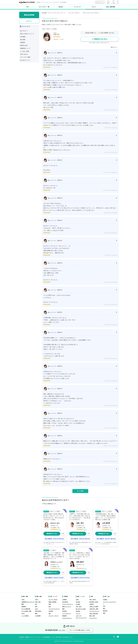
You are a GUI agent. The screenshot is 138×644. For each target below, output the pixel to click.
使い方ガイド (24, 31)
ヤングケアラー (93, 618)
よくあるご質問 (25, 51)
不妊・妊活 (79, 607)
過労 (50, 613)
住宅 (104, 606)
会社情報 (22, 637)
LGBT (77, 600)
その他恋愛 (38, 616)
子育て (23, 600)
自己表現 (64, 611)
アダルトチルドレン (67, 618)
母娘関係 (24, 607)
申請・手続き (93, 600)
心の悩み (78, 604)
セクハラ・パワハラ (54, 616)
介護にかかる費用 (94, 607)
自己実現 (51, 611)
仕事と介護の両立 (94, 613)
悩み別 (61, 7)
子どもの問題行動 (26, 609)
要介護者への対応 (94, 602)
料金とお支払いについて (27, 34)
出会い (37, 609)
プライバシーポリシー (36, 637)
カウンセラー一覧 (44, 7)
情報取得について (25, 48)
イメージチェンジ (67, 613)
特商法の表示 (24, 45)
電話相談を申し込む (52, 534)
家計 (104, 609)
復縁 (36, 613)
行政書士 (105, 600)
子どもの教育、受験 (26, 611)
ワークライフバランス (54, 609)
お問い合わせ (24, 54)
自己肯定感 (65, 602)
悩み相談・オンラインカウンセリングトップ (54, 13)
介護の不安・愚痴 (94, 609)
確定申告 (105, 611)
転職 (50, 604)
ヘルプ (53, 637)
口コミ (94, 8)
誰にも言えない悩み (81, 609)
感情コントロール (67, 607)
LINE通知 (23, 37)
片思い (37, 600)
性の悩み (78, 602)
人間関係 (64, 600)
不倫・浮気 (38, 602)
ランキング (77, 7)
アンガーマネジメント (68, 604)
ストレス (78, 613)
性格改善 (64, 616)
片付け (23, 613)
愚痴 (63, 609)
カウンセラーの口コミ (74, 13)
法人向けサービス (100, 2)
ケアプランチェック (94, 611)
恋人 (36, 604)
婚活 (36, 607)
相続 (104, 613)
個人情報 (23, 40)
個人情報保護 (46, 637)
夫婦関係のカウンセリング (28, 602)
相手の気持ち (38, 611)
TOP (27, 7)
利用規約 (23, 42)
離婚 (23, 604)
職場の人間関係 (52, 602)
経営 (50, 607)
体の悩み (78, 611)
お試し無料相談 (111, 7)
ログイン (29, 21)
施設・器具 (92, 616)
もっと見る (80, 491)
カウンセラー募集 (25, 57)
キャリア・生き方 (53, 600)
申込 (113, 33)
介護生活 (92, 604)
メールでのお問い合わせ (80, 630)
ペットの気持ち (25, 616)
